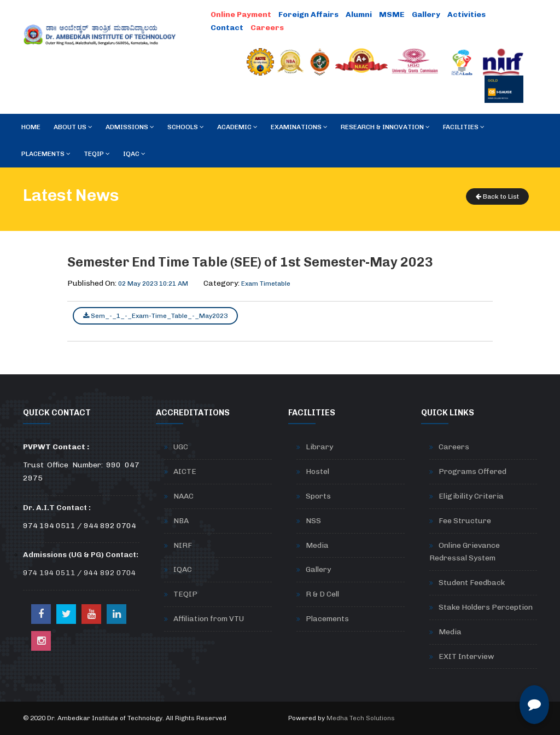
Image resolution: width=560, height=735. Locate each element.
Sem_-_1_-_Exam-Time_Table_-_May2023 (155, 316)
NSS (313, 521)
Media (317, 545)
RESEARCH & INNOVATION (385, 127)
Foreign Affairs (308, 15)
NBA (181, 521)
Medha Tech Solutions (361, 718)
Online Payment (241, 15)
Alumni (359, 15)
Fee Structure (465, 521)
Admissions (130, 127)
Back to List (497, 196)
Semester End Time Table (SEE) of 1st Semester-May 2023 (250, 262)
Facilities (464, 127)
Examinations (299, 127)
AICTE (185, 471)
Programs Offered (472, 471)
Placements (46, 154)
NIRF (183, 545)
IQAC (134, 154)
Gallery (426, 15)
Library (319, 447)
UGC (181, 447)
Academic (237, 127)
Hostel (317, 471)
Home (31, 127)
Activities (466, 15)
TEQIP (97, 154)
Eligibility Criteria (471, 496)
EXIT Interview (466, 656)
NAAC (183, 496)
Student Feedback (472, 583)
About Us (73, 127)
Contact (227, 28)
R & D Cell (322, 594)
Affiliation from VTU (209, 619)
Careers (267, 28)
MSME (392, 15)
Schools (186, 127)
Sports (318, 496)
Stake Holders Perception (486, 607)
